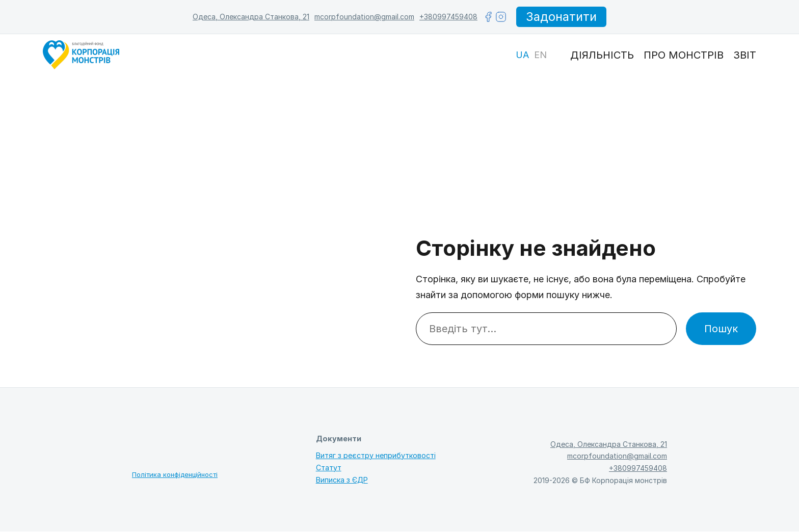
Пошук (721, 329)
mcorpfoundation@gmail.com (364, 17)
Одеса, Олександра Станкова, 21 (250, 17)
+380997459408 (448, 17)
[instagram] (500, 17)
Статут (329, 468)
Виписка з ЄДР (342, 480)
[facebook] (488, 17)
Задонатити (561, 17)
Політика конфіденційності (175, 475)
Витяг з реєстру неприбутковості (376, 455)
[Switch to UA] (522, 56)
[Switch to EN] (540, 56)
